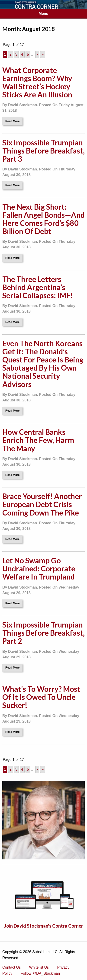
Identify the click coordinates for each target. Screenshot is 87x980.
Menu (44, 14)
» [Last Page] (43, 54)
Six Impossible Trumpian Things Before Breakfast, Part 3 (43, 151)
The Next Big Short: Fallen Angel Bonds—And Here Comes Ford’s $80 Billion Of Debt (43, 219)
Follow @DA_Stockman (40, 973)
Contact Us (11, 967)
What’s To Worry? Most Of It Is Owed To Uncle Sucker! (41, 697)
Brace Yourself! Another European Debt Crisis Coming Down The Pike (42, 504)
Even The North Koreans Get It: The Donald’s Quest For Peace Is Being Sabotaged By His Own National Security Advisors (43, 364)
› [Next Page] (37, 54)
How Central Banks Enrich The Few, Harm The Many (38, 440)
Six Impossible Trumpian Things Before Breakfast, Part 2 (43, 633)
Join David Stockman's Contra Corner (44, 926)
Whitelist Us (39, 967)
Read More (12, 121)
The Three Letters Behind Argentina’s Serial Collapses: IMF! (38, 287)
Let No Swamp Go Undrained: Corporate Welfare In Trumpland (39, 568)
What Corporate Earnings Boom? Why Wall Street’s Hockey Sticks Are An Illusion (37, 82)
